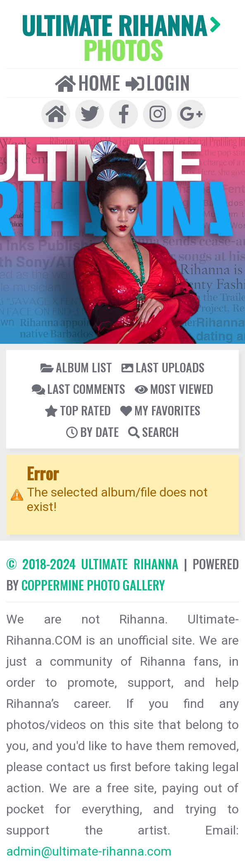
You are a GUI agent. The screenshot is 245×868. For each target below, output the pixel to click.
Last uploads (163, 367)
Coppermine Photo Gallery (93, 585)
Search (153, 432)
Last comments (78, 388)
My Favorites (160, 410)
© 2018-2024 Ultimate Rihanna (92, 564)
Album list (76, 367)
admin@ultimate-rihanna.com (89, 851)
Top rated (78, 410)
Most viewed (174, 388)
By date (92, 432)
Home (88, 82)
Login (158, 82)
